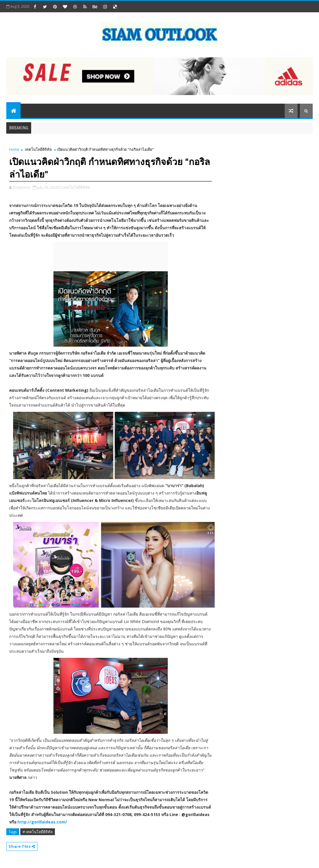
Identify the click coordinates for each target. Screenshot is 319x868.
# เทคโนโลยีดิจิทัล (38, 832)
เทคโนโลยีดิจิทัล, (77, 187)
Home (14, 149)
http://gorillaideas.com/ (42, 822)
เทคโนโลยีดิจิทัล (38, 149)
